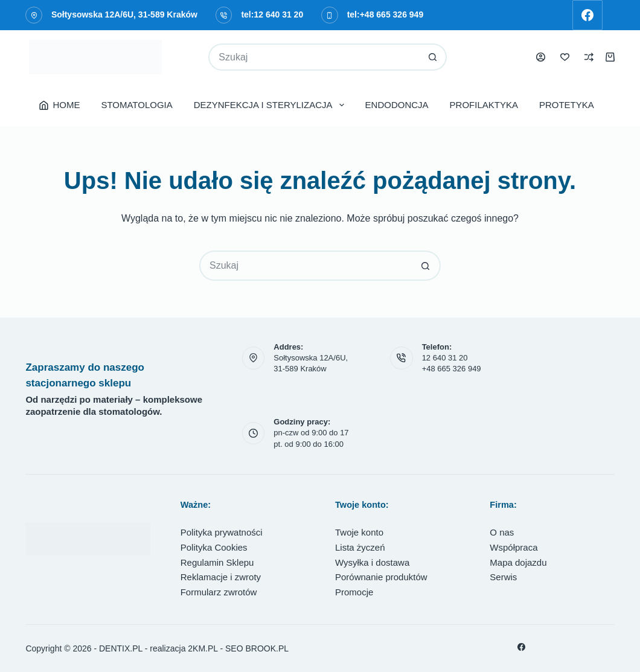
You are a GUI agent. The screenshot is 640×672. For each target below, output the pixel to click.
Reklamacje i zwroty (221, 577)
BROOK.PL (267, 648)
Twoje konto (359, 532)
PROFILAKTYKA (484, 105)
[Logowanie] (541, 57)
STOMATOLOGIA (136, 105)
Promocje (354, 592)
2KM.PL (203, 648)
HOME (60, 105)
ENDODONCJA (397, 105)
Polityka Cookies (214, 547)
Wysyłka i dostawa (372, 562)
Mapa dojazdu (518, 562)
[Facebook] (587, 15)
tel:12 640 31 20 (272, 14)
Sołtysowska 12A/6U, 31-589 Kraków (124, 14)
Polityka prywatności (222, 532)
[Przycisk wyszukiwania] (433, 57)
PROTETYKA (567, 105)
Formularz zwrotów (219, 592)
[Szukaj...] (314, 57)
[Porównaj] (589, 57)
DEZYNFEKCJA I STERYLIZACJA (271, 105)
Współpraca (514, 547)
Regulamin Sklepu (217, 562)
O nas (502, 532)
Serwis (503, 577)
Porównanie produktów (381, 577)
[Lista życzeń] (565, 57)
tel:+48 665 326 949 (386, 14)
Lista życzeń (360, 547)
